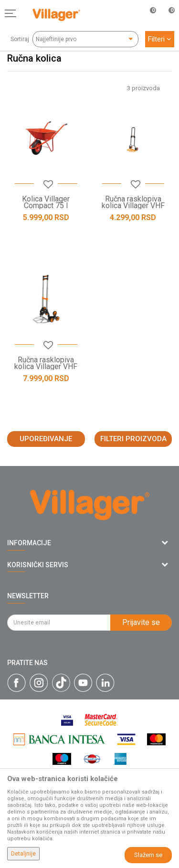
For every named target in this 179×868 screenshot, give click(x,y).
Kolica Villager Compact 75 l (46, 202)
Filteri (160, 39)
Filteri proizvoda (133, 439)
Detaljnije (23, 854)
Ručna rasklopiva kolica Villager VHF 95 (46, 367)
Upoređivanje (46, 439)
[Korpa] (167, 23)
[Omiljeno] (147, 13)
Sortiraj (20, 39)
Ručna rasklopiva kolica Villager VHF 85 (133, 206)
